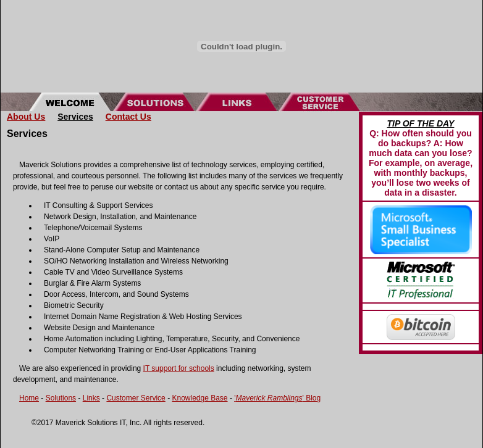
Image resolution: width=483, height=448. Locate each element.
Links (91, 398)
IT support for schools (179, 368)
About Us (26, 117)
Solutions (61, 398)
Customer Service (136, 398)
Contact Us (128, 117)
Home (29, 398)
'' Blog (277, 398)
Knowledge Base (199, 398)
